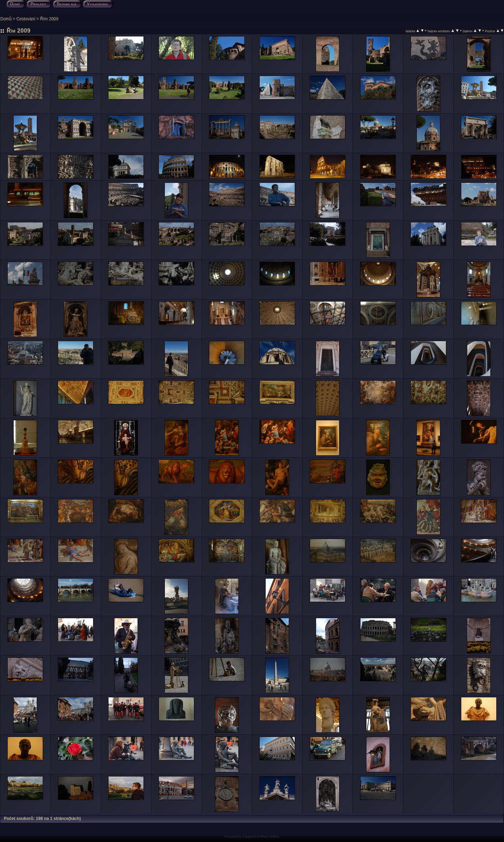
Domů (6, 19)
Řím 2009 (49, 19)
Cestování (26, 19)
